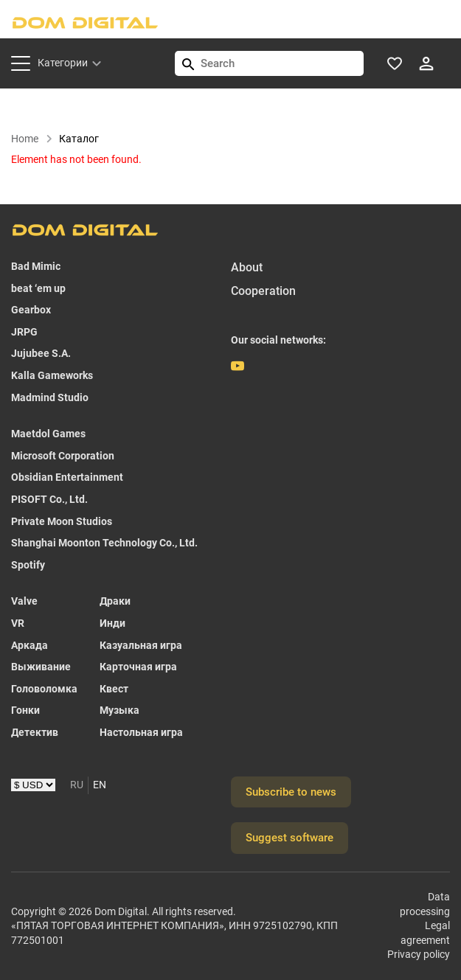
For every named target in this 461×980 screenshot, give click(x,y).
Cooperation (263, 292)
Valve (24, 602)
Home (32, 139)
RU (77, 785)
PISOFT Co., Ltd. (49, 499)
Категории (63, 63)
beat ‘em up (38, 288)
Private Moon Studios (62, 521)
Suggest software (290, 838)
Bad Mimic (36, 266)
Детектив (35, 732)
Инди (112, 623)
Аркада (30, 645)
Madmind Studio (50, 397)
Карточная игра (138, 667)
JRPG (24, 332)
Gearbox (31, 310)
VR (18, 623)
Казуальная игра (141, 645)
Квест (114, 689)
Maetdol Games (48, 434)
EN (100, 785)
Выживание (41, 667)
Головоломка (44, 689)
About (247, 267)
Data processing (425, 904)
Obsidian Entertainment (67, 478)
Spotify (28, 565)
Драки (115, 602)
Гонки (25, 710)
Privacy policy (419, 955)
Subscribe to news (291, 792)
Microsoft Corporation (63, 456)
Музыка (119, 710)
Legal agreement (425, 933)
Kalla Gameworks (52, 375)
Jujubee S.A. (41, 354)
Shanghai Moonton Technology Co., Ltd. (104, 543)
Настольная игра (141, 732)
